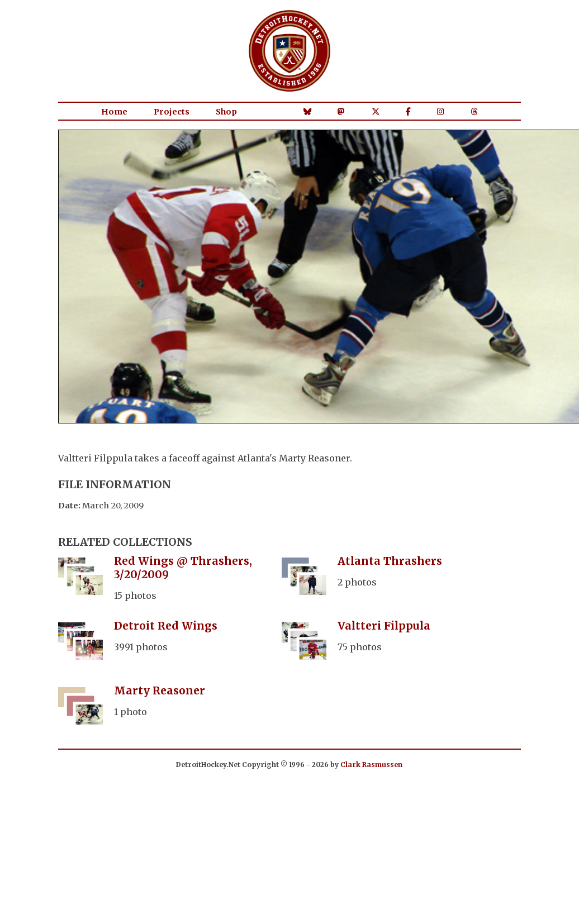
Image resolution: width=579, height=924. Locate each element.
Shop (226, 112)
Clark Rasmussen (371, 765)
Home (114, 112)
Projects (172, 112)
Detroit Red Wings (166, 626)
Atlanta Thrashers (390, 561)
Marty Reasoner (160, 690)
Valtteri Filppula (384, 626)
